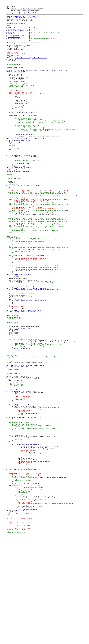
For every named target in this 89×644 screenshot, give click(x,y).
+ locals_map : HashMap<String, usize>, (20, 100)
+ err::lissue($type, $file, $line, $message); (25, 290)
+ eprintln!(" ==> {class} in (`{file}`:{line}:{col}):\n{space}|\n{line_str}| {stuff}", (37, 245)
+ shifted (11, 520)
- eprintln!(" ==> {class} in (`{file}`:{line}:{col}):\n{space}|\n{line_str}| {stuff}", (37, 238)
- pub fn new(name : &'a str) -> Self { (20, 109)
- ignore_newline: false (18, 478)
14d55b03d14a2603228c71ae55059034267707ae (25, 17)
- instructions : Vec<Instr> (16, 94)
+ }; (8, 295)
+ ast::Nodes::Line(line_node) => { (22, 140)
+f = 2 (8, 622)
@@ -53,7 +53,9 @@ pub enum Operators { (19, 167)
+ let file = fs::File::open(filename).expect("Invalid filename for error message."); (36, 263)
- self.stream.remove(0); (20, 495)
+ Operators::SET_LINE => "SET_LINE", (23, 192)
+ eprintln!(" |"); (15, 278)
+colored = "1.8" (11, 65)
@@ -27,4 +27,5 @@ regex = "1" (16, 54)
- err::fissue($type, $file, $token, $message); (26, 310)
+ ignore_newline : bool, (15, 463)
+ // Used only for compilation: (18, 99)
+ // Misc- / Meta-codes (15, 175)
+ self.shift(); (16, 497)
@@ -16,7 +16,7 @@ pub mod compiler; (18, 332)
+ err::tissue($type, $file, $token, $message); (26, 312)
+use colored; (10, 208)
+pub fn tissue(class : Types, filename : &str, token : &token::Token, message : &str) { (37, 230)
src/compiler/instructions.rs (18, 35)
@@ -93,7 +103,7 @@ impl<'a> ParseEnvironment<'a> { (23, 537)
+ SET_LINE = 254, (13, 177)
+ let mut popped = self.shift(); (20, 575)
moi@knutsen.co (27, 21)
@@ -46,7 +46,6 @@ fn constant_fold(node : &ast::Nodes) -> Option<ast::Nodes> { (33, 348)
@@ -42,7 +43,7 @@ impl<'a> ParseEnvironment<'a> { (23, 488)
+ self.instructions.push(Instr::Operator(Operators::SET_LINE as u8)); (35, 143)
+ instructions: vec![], (18, 122)
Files (17, 14)
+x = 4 (8, 623)
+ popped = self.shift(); (18, 580)
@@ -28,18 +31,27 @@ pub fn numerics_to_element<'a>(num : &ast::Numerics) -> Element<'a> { (37, 82)
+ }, (11, 158)
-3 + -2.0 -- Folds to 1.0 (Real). (18, 632)
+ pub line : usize (13, 383)
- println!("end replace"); (16, 368)
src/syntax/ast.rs (14, 42)
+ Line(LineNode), (13, 402)
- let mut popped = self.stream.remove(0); (23, 573)
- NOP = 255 (11, 173)
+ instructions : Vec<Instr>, (17, 95)
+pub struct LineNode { (13, 382)
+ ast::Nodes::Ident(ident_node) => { (22, 148)
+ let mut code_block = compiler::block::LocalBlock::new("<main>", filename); (34, 340)
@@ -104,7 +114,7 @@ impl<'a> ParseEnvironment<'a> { (24, 552)
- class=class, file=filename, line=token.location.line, (28, 240)
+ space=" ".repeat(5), (16, 275)
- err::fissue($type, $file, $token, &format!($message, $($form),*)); (34, 322)
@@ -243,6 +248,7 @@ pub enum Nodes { (18, 395)
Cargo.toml (12, 31)
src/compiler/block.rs (16, 33)
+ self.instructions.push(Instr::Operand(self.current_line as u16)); (35, 145)
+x (6, 628)
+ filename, (13, 115)
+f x (7, 642)
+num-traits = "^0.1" (13, 64)
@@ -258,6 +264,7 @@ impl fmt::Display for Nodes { (23, 408)
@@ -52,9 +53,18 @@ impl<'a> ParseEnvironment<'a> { (23, 503)
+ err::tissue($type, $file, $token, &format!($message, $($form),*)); (34, 323)
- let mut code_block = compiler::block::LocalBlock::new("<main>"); (30, 338)
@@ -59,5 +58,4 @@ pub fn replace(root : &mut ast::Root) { (26, 362)
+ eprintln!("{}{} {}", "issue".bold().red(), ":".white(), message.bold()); (33, 268)
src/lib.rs (12, 38)
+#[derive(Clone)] (12, 388)
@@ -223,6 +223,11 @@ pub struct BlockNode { (21, 375)
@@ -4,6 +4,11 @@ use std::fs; (16, 202)
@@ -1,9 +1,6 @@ (11, 618)
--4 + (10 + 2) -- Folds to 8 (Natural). (20, 627)
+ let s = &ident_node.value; (21, 150)
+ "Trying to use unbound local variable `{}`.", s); (32, 155)
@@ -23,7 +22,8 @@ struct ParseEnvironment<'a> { (22, 455)
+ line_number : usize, (15, 465)
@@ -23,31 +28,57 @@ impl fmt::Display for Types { (23, 222)
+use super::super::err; (14, 75)
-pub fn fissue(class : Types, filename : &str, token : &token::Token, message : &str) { (37, 228)
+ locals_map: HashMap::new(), (20, 125)
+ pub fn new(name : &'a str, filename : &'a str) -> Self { (27, 110)
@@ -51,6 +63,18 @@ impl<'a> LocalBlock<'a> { (21, 133)
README (28, 14)
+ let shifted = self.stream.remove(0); (22, 512)
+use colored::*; (11, 210)
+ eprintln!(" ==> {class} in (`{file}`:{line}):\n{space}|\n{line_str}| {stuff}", (35, 272)
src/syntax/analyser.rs (16, 40)
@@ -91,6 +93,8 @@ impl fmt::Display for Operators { (24, 185)
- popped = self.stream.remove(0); (21, 578)
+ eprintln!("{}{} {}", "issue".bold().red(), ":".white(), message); (30, 242)
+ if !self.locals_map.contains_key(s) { (25, 152)
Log (12, 14)
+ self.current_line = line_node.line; (24, 142)
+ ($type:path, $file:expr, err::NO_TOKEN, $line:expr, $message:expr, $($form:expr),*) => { (39, 297)
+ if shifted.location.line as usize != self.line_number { (28, 513)
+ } (11, 147)
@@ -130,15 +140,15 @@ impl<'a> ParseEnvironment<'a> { (24, 587)
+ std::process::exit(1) (18, 292)
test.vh (11, 46)
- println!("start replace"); (17, 355)
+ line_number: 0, (16, 482)
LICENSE (34, 14)
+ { (9, 288)
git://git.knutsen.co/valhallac (29, 11)
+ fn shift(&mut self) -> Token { (18, 510)
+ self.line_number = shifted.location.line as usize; (28, 515)
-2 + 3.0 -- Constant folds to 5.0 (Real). (21, 620)
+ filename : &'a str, (14, 89)
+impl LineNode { (11, 428)
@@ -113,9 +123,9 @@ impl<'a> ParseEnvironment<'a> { (24, 567)
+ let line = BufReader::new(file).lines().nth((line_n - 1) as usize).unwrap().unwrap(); (37, 265)
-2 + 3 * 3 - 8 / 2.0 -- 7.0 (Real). (19, 638)
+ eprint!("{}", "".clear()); (17, 243)
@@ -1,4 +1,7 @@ (11, 69)
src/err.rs (12, 36)
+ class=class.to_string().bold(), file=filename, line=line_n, (30, 273)
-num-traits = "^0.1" (13, 60)
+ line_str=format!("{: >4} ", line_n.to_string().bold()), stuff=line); (33, 277)
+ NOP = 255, (11, 178)
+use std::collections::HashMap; (17, 72)
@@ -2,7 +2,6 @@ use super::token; (17, 442)
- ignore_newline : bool (15, 462)
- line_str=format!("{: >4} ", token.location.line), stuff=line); (31, 250)
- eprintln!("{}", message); (16, 237)
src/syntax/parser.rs (15, 44)
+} (6, 280)
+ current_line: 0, (16, 127)
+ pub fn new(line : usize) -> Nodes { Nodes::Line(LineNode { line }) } (31, 430)
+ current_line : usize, (15, 102)
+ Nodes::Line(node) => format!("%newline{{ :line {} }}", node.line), (34, 415)
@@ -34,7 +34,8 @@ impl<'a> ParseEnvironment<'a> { (23, 472)
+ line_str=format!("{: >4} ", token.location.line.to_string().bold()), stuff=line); (37, 252)
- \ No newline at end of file (15, 61)
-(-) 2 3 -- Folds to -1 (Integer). (18, 635)
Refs (22, 14)
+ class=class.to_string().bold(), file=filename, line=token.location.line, (34, 247)
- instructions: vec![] (17, 120)
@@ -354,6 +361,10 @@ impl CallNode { (18, 422)
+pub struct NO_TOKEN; (13, 213)
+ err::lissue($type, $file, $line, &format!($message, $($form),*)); (33, 300)
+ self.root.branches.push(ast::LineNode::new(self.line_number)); (32, 517)
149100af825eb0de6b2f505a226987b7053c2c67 (25, 19)
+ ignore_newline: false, (18, 480)
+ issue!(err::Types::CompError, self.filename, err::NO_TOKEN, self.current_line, (41, 153)
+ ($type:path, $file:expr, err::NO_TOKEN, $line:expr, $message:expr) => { (33, 287)
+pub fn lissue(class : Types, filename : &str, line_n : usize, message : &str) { (34, 262)
